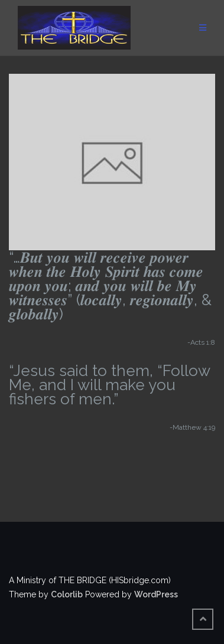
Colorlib (67, 594)
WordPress (156, 594)
